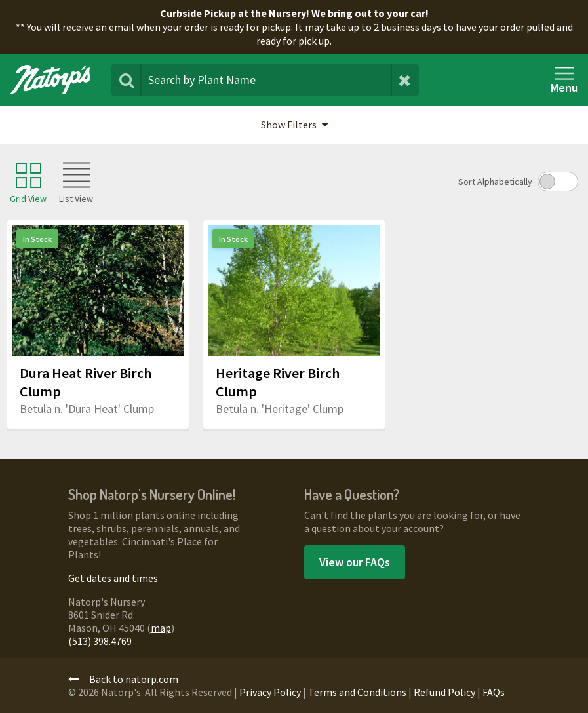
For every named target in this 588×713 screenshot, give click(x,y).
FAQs (494, 692)
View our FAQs (355, 562)
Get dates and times (113, 578)
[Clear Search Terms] (405, 80)
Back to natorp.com (123, 679)
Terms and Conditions (357, 692)
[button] (294, 125)
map (161, 628)
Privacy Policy (270, 692)
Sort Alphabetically (495, 182)
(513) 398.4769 (100, 641)
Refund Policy (444, 692)
